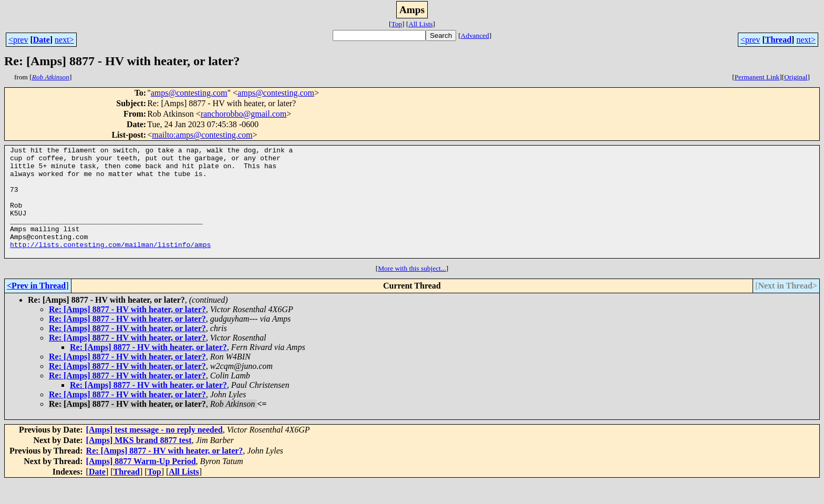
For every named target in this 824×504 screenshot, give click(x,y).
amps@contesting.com (189, 93)
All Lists (420, 24)
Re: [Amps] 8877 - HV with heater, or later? (127, 331)
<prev (18, 40)
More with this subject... (412, 290)
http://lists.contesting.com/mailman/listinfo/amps (110, 265)
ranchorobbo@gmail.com (244, 114)
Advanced (475, 35)
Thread (778, 40)
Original (796, 77)
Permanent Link (757, 77)
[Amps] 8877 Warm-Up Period (141, 483)
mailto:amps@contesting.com (202, 135)
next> (64, 40)
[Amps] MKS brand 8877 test (139, 462)
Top (396, 24)
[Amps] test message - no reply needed (154, 452)
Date (42, 40)
